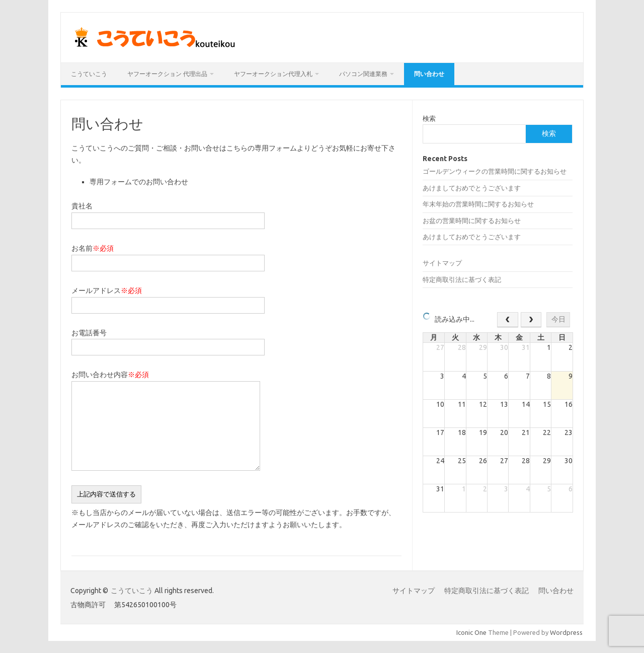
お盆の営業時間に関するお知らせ (472, 221)
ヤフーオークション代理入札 (273, 74)
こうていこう (89, 74)
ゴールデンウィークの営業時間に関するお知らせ (495, 171)
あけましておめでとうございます (472, 188)
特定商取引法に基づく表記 (462, 279)
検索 (429, 118)
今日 (558, 319)
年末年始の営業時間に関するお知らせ (478, 204)
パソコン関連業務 (363, 74)
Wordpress (566, 632)
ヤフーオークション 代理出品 (167, 74)
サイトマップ (442, 263)
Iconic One (471, 632)
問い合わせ (429, 74)
